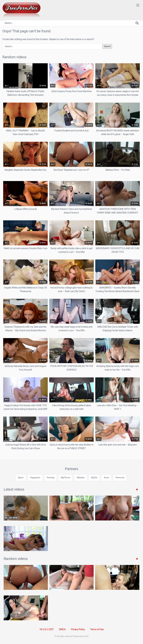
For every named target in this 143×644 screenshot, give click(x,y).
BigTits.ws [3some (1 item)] (65, 478)
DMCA (62, 629)
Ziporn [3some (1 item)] (21, 478)
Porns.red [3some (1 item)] (120, 478)
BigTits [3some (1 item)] (94, 478)
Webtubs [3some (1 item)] (81, 478)
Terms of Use (97, 629)
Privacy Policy (78, 629)
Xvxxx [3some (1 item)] (106, 478)
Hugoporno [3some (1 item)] (35, 478)
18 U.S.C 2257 (47, 629)
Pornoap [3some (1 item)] (51, 478)
